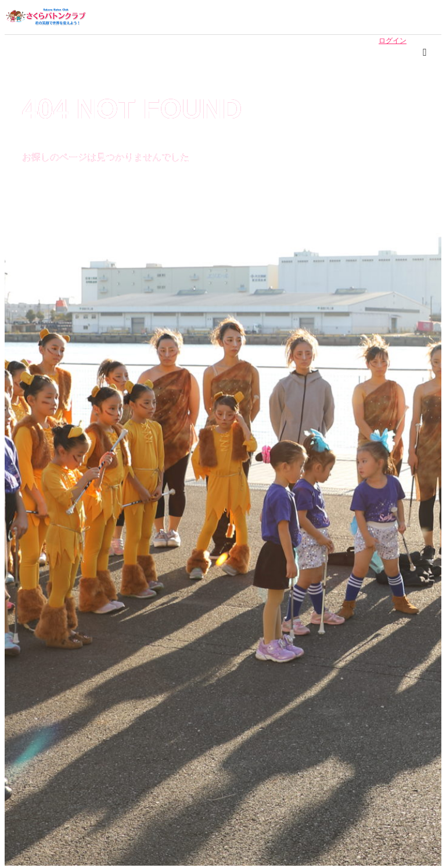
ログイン (393, 41)
